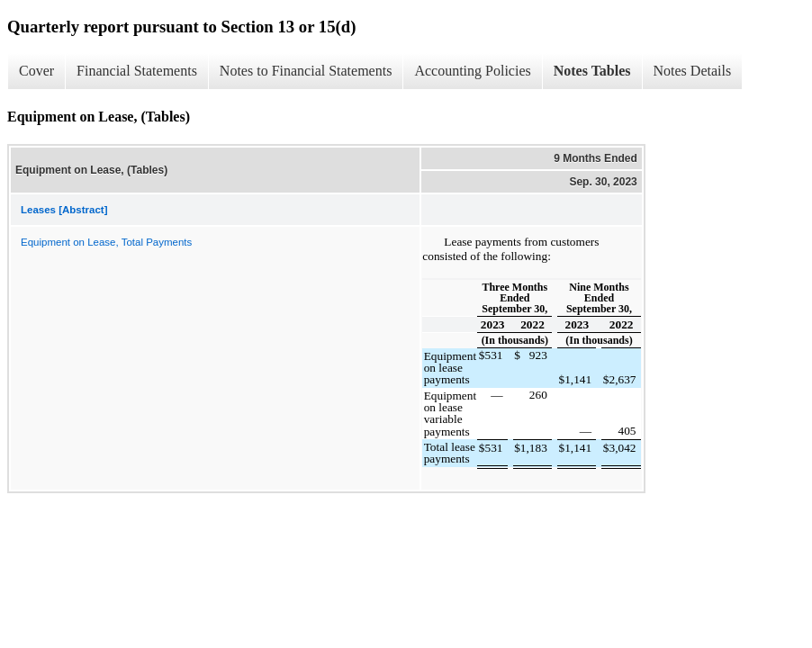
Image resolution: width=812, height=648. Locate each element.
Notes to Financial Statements (306, 71)
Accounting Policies (472, 71)
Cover (36, 71)
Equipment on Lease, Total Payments (106, 242)
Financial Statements (137, 71)
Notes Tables (592, 71)
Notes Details (693, 71)
